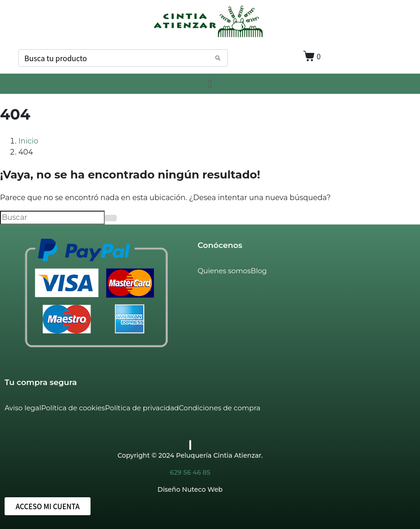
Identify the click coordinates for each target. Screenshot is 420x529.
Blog (259, 271)
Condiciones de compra (219, 408)
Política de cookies (73, 408)
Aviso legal (23, 408)
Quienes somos (224, 271)
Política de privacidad (142, 408)
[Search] (218, 58)
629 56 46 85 (190, 472)
